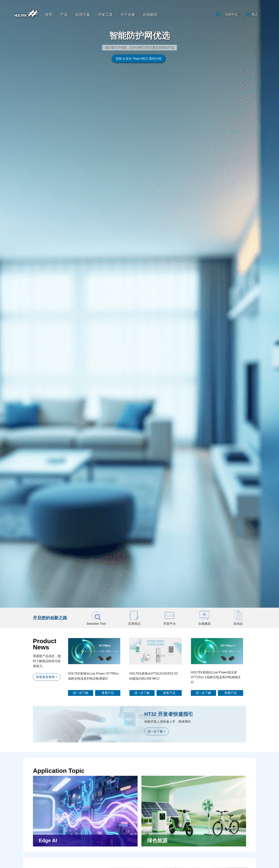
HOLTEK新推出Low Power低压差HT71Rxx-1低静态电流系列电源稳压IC (216, 212)
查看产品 (108, 228)
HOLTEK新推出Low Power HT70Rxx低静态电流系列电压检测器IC (93, 211)
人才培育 (164, 866)
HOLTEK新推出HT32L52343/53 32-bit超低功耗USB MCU (154, 211)
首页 (49, 15)
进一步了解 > (157, 266)
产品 (64, 15)
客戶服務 (221, 866)
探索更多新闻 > (47, 212)
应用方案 (83, 15)
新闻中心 (107, 866)
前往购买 (141, 816)
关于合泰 (128, 15)
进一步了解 (81, 228)
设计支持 (51, 866)
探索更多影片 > (47, 732)
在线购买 (150, 15)
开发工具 (105, 15)
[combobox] (233, 15)
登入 (255, 14)
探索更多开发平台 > (50, 625)
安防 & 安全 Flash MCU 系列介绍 (100, 87)
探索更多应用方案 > (50, 437)
